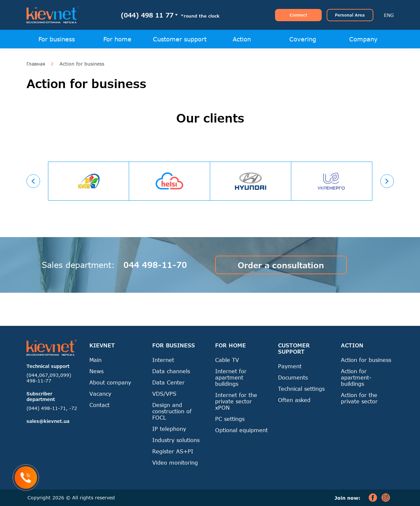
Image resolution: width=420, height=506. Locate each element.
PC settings (230, 419)
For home (117, 39)
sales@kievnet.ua (48, 421)
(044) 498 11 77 (147, 15)
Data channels (171, 371)
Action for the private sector (359, 398)
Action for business (82, 64)
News (96, 371)
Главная (36, 64)
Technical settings (301, 389)
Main (95, 360)
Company (363, 39)
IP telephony (169, 429)
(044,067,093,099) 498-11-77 (49, 378)
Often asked (294, 400)
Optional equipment (241, 430)
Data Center (168, 382)
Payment (290, 366)
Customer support (180, 39)
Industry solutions (176, 440)
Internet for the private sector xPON (236, 401)
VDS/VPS (164, 394)
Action (242, 39)
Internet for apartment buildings (231, 377)
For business (57, 39)
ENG (389, 15)
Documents (293, 377)
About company (110, 382)
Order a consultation (281, 265)
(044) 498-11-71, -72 (52, 408)
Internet (163, 360)
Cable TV (227, 360)
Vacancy (100, 394)
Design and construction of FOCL (172, 411)
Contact (99, 405)
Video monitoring (175, 462)
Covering (303, 39)
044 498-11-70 (155, 265)
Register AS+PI (173, 451)
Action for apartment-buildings (356, 377)
